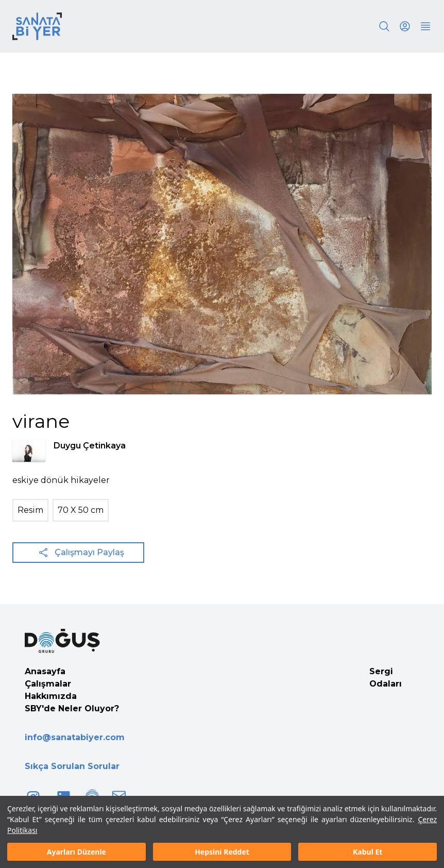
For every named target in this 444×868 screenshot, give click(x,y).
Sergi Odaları (386, 678)
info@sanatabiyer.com (75, 737)
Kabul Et (368, 852)
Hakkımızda (51, 696)
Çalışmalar (48, 684)
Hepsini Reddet (222, 852)
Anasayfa (45, 671)
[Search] (384, 26)
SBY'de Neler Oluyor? (72, 708)
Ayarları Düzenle (76, 852)
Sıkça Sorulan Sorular (72, 766)
